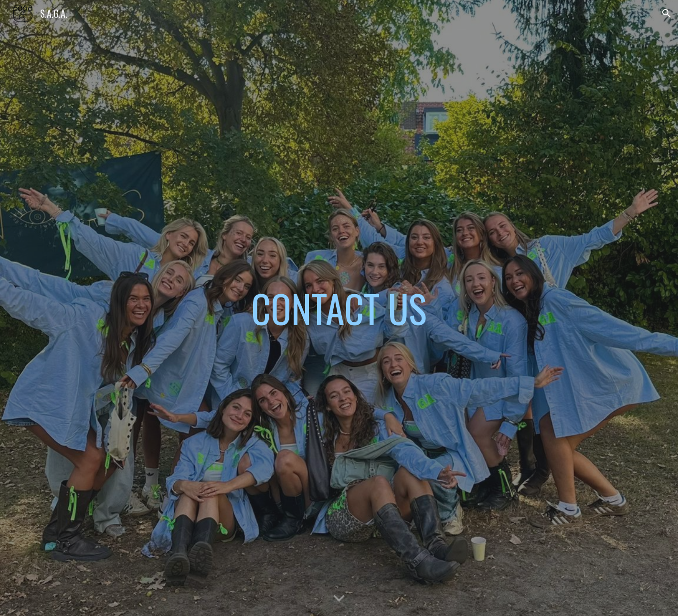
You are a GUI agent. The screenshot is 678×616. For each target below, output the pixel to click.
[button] (667, 13)
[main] (339, 308)
